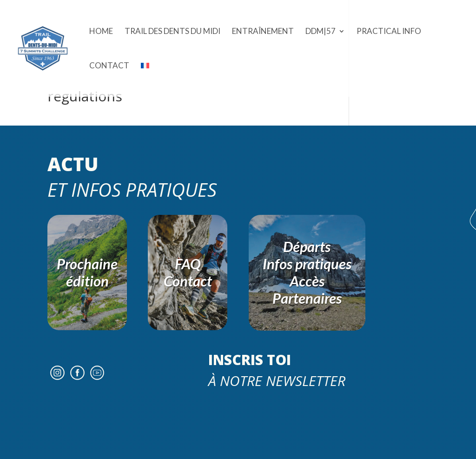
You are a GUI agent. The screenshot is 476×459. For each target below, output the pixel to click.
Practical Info (389, 32)
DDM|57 (321, 32)
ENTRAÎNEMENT (263, 32)
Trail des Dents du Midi (172, 32)
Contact (109, 66)
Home (101, 32)
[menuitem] (145, 80)
